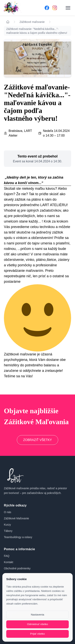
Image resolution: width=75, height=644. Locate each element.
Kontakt (8, 562)
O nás (8, 512)
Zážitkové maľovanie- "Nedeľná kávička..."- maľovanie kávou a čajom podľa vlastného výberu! (37, 31)
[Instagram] (55, 8)
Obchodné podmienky (17, 568)
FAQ (7, 556)
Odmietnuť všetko (37, 624)
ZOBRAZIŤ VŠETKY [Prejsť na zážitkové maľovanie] (38, 440)
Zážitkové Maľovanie (17, 518)
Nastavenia (37, 615)
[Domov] (18, 8)
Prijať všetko (37, 634)
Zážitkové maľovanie (32, 22)
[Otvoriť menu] (68, 8)
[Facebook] (47, 8)
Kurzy (7, 525)
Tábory (8, 531)
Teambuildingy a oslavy (18, 537)
